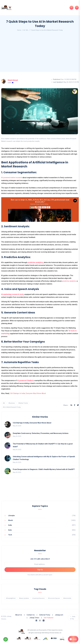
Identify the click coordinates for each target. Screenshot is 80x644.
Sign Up (40, 570)
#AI (4, 403)
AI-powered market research (12, 178)
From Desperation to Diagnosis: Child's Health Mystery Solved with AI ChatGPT (44, 469)
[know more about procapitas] (45, 638)
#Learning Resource (38, 598)
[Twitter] (78, 405)
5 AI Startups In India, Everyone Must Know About (28, 393)
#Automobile (67, 598)
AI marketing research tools (12, 294)
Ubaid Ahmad (13, 80)
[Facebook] (75, 405)
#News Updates (24, 598)
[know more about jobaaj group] (22, 631)
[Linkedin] (71, 405)
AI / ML (26, 30)
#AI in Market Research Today (12, 407)
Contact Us (31, 615)
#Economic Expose (54, 598)
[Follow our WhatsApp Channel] (6, 639)
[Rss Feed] (44, 621)
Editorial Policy (45, 615)
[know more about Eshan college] (54, 638)
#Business (12, 403)
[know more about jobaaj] (19, 638)
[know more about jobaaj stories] (28, 638)
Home (19, 30)
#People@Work (11, 598)
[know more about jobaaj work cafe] (62, 638)
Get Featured (49, 618)
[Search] (72, 8)
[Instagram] (40, 621)
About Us (19, 615)
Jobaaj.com (59, 615)
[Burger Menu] (77, 8)
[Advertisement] (40, 52)
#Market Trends (23, 403)
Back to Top (73, 618)
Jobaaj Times (34, 618)
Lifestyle (11, 516)
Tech (10, 535)
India (10, 525)
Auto (10, 530)
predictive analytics (35, 262)
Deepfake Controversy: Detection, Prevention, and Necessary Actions (41, 433)
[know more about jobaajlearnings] (37, 638)
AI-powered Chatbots (26, 381)
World (10, 520)
